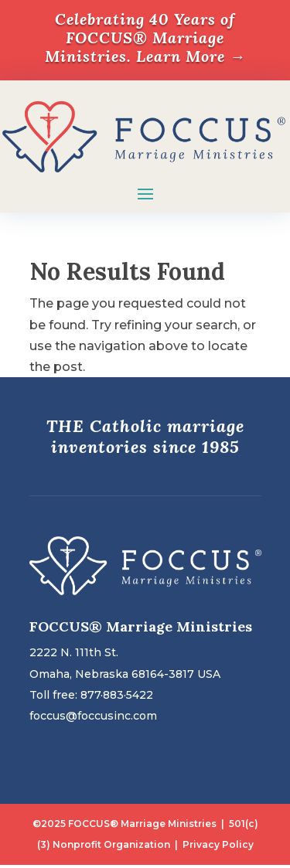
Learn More (191, 56)
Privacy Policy (218, 844)
